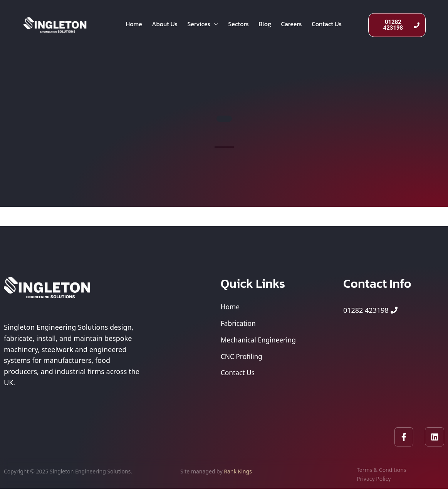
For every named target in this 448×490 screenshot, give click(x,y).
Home (135, 25)
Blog (273, 25)
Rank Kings (238, 472)
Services (207, 25)
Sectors (244, 25)
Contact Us (338, 25)
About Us (167, 25)
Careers (301, 25)
